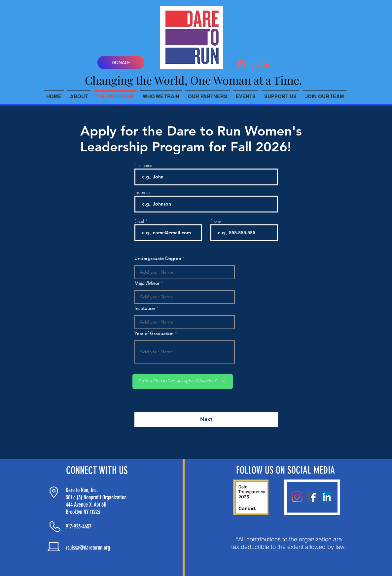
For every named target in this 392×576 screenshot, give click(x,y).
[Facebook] (312, 497)
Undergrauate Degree (158, 258)
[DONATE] (121, 62)
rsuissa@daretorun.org (88, 548)
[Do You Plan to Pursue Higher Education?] (183, 381)
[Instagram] (297, 497)
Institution (145, 308)
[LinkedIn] (327, 497)
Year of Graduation (154, 333)
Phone (216, 221)
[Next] (206, 420)
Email (139, 221)
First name (143, 165)
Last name (143, 192)
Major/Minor (147, 283)
